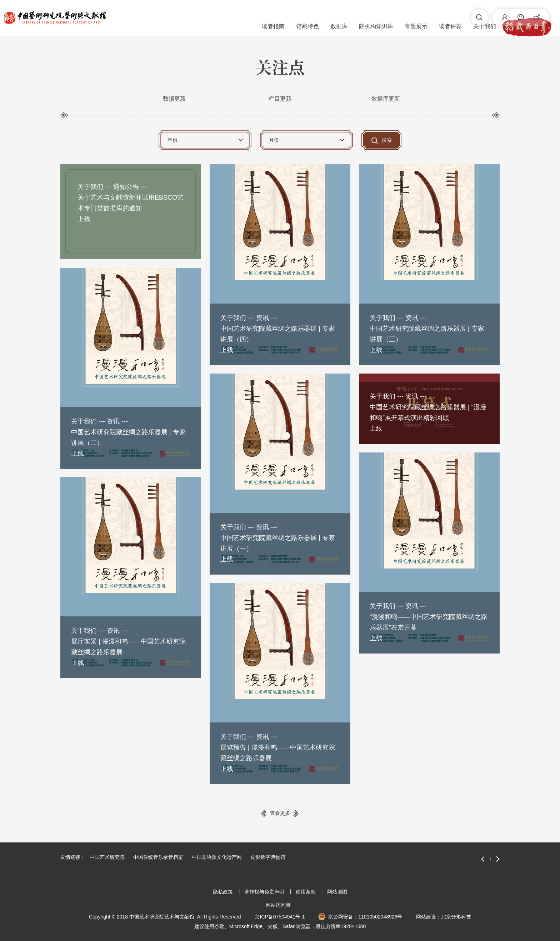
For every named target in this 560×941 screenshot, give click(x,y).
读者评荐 (362, 17)
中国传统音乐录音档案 (158, 857)
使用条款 (306, 892)
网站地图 (337, 892)
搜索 (387, 140)
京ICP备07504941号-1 (280, 917)
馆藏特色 (219, 17)
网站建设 (426, 917)
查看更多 (280, 813)
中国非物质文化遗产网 (217, 857)
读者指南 (185, 17)
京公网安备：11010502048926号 (365, 917)
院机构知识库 (288, 17)
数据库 (251, 17)
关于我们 (396, 17)
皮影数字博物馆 (268, 857)
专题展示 (328, 17)
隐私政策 (223, 892)
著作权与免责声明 (264, 892)
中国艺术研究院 (107, 857)
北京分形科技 (456, 917)
